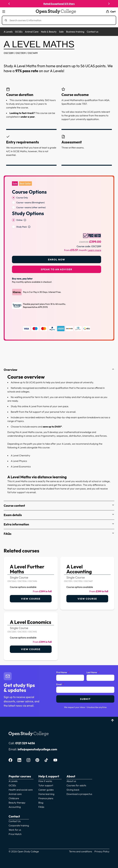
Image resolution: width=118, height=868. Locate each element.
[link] (31, 583)
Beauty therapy (17, 803)
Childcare (14, 798)
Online (19, 220)
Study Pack (22, 227)
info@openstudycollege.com (37, 749)
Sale (61, 32)
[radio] (14, 198)
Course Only (22, 198)
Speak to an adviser (57, 269)
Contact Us (15, 821)
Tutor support (46, 785)
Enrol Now (56, 259)
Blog (41, 803)
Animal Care (32, 32)
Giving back (73, 790)
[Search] (60, 20)
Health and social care (21, 790)
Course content (59, 506)
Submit (85, 699)
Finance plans (46, 798)
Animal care (15, 794)
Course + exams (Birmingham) (30, 203)
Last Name (93, 673)
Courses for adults (76, 785)
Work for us (15, 830)
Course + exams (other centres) (31, 207)
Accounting (15, 807)
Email (60, 685)
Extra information (59, 524)
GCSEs (19, 32)
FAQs (59, 534)
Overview (59, 370)
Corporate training (19, 825)
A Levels (8, 32)
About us (71, 781)
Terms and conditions (81, 851)
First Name (63, 673)
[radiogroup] (57, 203)
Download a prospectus (79, 794)
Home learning (46, 794)
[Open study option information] (25, 220)
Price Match (15, 834)
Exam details (59, 515)
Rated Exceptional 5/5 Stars (61, 4)
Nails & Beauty (49, 32)
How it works (45, 781)
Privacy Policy (102, 851)
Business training (75, 32)
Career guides (46, 790)
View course (31, 599)
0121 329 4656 (25, 743)
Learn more (94, 250)
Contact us (92, 32)
